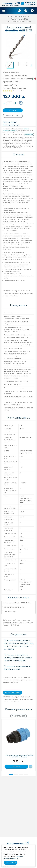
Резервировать (29, 134)
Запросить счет (13, 116)
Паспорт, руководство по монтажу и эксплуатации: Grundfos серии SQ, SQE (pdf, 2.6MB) (18, 658)
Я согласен (11, 863)
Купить (13, 110)
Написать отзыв (28, 91)
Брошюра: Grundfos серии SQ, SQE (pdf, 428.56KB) (18, 668)
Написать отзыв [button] (12, 693)
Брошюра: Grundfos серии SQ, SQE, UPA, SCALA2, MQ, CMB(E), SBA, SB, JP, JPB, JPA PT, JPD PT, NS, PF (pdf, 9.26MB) (19, 645)
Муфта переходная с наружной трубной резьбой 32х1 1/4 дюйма (19, 756)
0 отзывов (17, 91)
